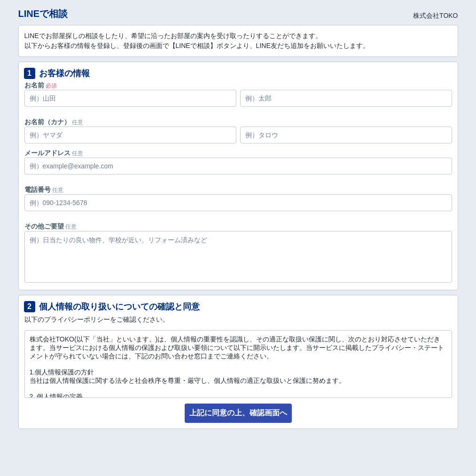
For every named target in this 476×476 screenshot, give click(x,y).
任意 (78, 122)
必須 (51, 86)
